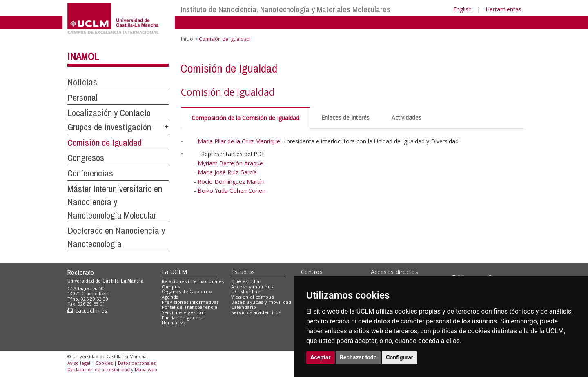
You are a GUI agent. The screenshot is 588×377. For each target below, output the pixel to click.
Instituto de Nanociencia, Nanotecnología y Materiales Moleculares (286, 9)
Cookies (104, 363)
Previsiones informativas (190, 302)
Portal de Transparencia (190, 307)
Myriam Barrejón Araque (230, 163)
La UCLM (175, 272)
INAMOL (83, 56)
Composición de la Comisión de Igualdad (245, 118)
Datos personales (137, 363)
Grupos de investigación (109, 127)
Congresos (86, 158)
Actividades (406, 117)
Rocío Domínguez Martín (231, 182)
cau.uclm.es (87, 311)
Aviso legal (79, 363)
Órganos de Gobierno (187, 291)
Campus (171, 287)
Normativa (174, 322)
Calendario (244, 307)
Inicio (187, 39)
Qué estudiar (246, 281)
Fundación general (183, 318)
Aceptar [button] (321, 357)
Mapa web (146, 369)
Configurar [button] (400, 357)
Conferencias (90, 173)
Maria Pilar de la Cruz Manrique (239, 141)
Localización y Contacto (109, 113)
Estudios (243, 272)
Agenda (170, 297)
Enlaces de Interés (345, 117)
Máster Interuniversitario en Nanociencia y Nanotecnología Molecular (115, 202)
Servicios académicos (256, 312)
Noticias (82, 82)
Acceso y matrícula (253, 287)
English (462, 9)
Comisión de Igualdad (105, 143)
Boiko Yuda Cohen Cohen (232, 191)
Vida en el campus (252, 297)
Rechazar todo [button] (358, 357)
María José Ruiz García (227, 172)
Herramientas (503, 9)
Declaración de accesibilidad (99, 369)
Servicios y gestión (183, 312)
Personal (82, 98)
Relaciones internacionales (193, 281)
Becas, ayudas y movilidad (261, 302)
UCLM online (246, 291)
